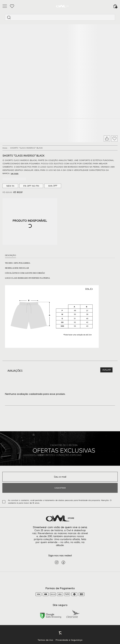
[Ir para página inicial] (5, 148)
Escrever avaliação (106, 370)
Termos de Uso (45, 640)
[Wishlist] (12, 6)
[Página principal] (62, 6)
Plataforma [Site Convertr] (60, 633)
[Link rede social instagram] (57, 562)
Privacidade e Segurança (69, 640)
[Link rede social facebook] (63, 562)
